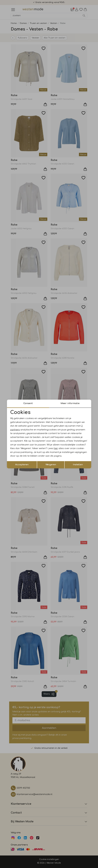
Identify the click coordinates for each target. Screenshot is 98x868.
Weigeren (51, 465)
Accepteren (22, 465)
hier (56, 448)
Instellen (78, 465)
